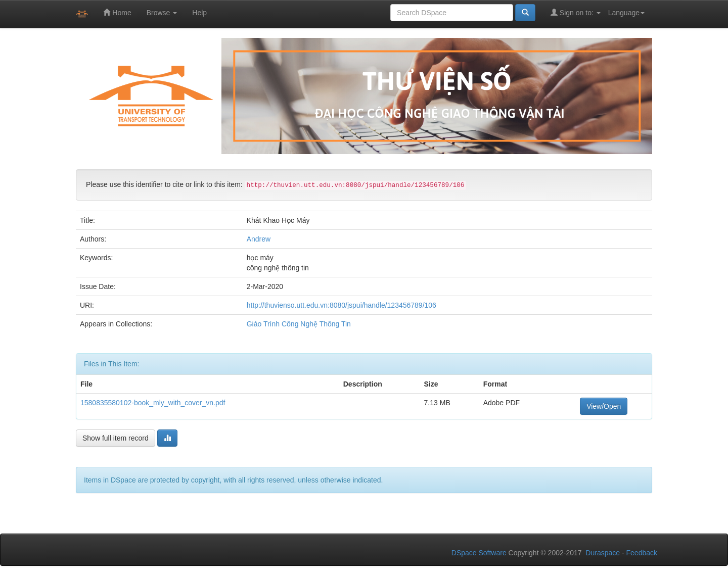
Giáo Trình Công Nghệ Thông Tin (299, 324)
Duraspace (603, 553)
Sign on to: (576, 12)
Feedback (642, 553)
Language (626, 13)
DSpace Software (479, 553)
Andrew (259, 239)
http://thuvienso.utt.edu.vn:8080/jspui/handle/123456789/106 (342, 305)
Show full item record (116, 438)
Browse (162, 13)
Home (117, 12)
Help (199, 13)
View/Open (604, 406)
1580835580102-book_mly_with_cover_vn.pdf (153, 403)
